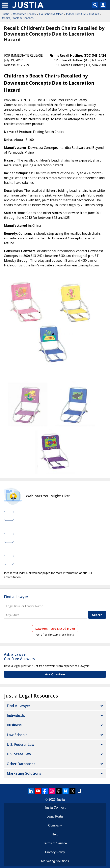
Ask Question (55, 674)
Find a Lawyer (16, 597)
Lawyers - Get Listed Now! (55, 628)
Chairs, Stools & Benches (18, 18)
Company (55, 825)
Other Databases (21, 764)
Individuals (16, 715)
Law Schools (17, 735)
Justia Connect (55, 808)
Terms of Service (55, 843)
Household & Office (51, 14)
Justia (6, 14)
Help (55, 834)
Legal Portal (55, 816)
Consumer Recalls (24, 14)
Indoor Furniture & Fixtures (83, 14)
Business (14, 725)
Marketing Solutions (24, 773)
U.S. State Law (19, 754)
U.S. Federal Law (21, 744)
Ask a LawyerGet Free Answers (19, 656)
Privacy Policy (55, 852)
